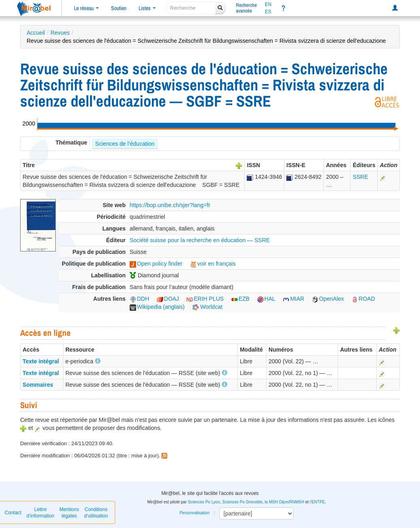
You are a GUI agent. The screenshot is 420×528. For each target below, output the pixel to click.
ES (268, 12)
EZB (240, 299)
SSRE (360, 177)
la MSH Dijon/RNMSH (284, 502)
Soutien (119, 8)
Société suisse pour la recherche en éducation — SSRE (200, 240)
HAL (266, 299)
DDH (139, 299)
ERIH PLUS (205, 299)
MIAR (293, 299)
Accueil (36, 33)
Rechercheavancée (246, 8)
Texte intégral (41, 361)
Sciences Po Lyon (204, 502)
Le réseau (86, 8)
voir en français (213, 264)
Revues (60, 33)
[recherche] (191, 8)
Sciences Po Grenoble (242, 502)
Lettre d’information (41, 513)
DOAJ (168, 299)
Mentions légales (69, 513)
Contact (13, 513)
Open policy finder (156, 264)
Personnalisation (195, 513)
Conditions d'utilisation (96, 513)
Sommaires (38, 385)
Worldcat (207, 307)
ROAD (363, 299)
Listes (147, 8)
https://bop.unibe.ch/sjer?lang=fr (170, 205)
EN (268, 4)
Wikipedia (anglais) (157, 307)
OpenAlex (328, 299)
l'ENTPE (317, 502)
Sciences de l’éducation (125, 144)
